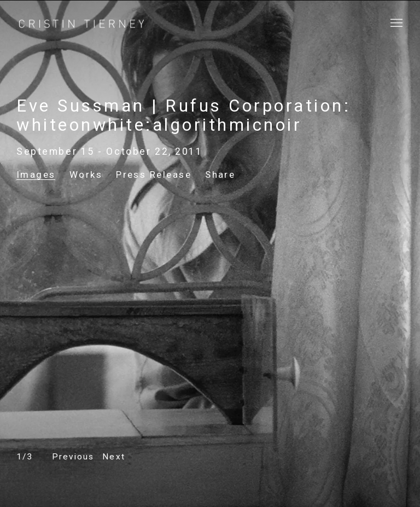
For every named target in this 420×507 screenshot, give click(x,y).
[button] (73, 457)
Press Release (154, 174)
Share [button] (220, 174)
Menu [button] (395, 24)
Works (86, 174)
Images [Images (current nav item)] (36, 174)
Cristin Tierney (82, 24)
